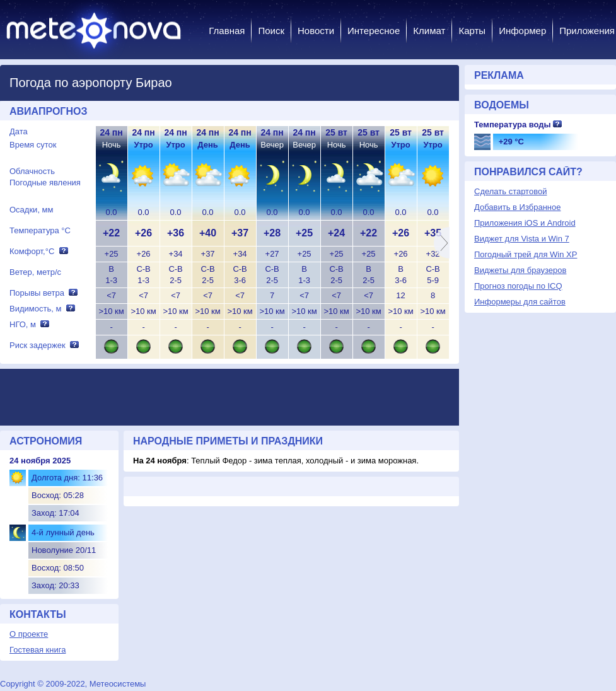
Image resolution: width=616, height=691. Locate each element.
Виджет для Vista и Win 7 (522, 239)
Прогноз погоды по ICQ (518, 286)
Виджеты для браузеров (520, 270)
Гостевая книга (38, 650)
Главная (227, 31)
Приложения (587, 31)
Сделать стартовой (510, 191)
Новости (316, 31)
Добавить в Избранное (517, 207)
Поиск (271, 31)
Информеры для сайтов (520, 302)
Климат (429, 31)
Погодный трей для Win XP (526, 254)
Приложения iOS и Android (525, 223)
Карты (472, 31)
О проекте (29, 634)
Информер (522, 31)
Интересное (374, 31)
